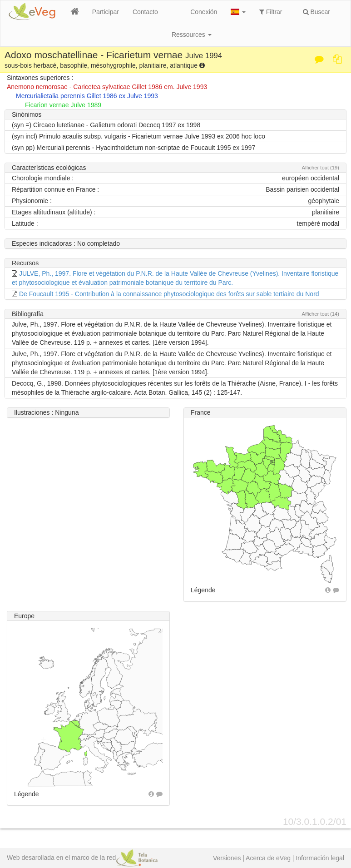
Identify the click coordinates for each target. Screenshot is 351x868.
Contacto (145, 12)
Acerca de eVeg (268, 858)
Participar (106, 12)
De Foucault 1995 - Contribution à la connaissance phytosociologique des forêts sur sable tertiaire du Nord (169, 294)
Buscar (316, 12)
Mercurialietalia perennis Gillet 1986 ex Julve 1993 (87, 96)
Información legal (320, 858)
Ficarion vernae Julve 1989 (63, 105)
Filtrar (271, 12)
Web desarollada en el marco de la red (82, 858)
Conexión (204, 12)
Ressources (192, 35)
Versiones (227, 858)
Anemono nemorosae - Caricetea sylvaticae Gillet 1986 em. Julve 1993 (107, 87)
